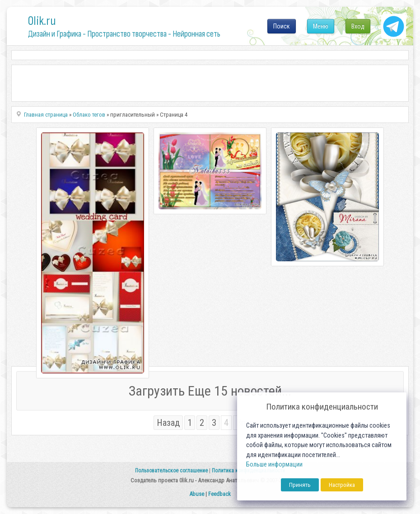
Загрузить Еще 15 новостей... (210, 391)
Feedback (219, 494)
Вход (358, 26)
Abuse (197, 494)
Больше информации (274, 464)
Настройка (342, 485)
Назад (168, 423)
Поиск (282, 26)
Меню (321, 26)
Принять (300, 485)
